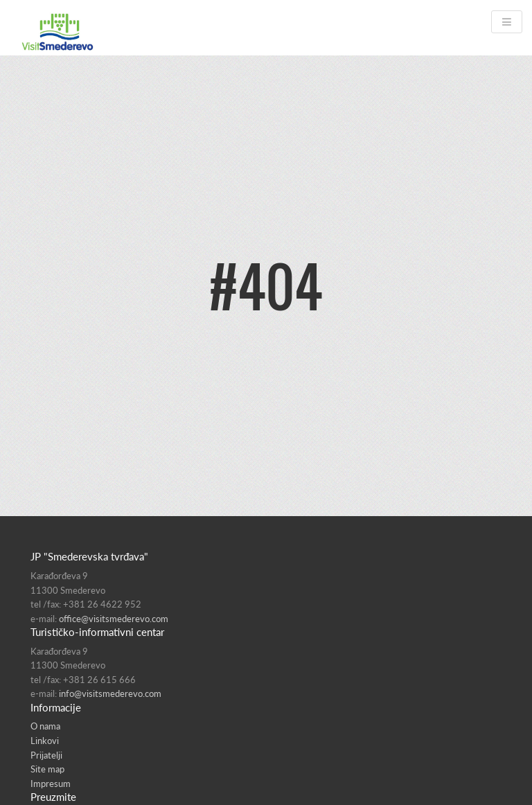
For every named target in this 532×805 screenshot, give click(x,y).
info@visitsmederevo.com (110, 693)
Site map (47, 769)
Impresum (51, 784)
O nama (45, 726)
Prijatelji (46, 755)
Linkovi (45, 741)
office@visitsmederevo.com (114, 619)
